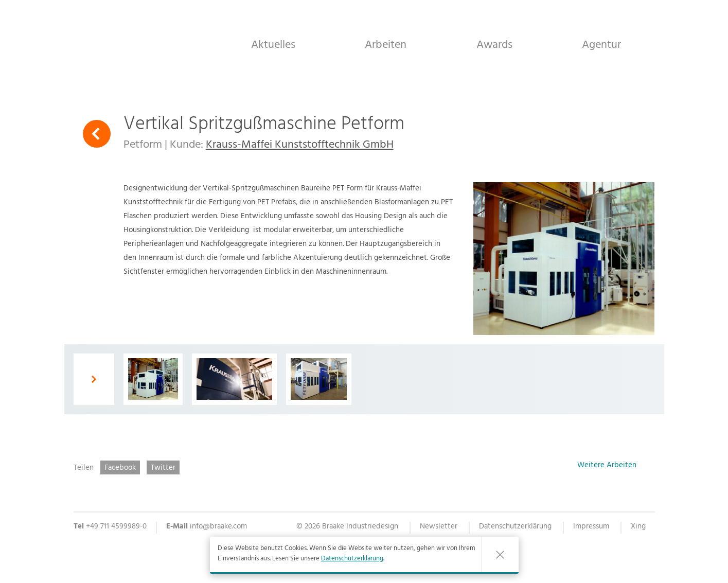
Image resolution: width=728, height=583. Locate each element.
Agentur (601, 45)
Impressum (591, 528)
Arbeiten (386, 45)
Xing (638, 528)
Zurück (97, 134)
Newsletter (439, 528)
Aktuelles (273, 45)
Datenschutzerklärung (352, 559)
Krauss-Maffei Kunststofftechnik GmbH (300, 146)
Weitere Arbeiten (607, 466)
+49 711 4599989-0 (116, 527)
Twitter (163, 468)
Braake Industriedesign (135, 44)
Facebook (120, 468)
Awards (494, 45)
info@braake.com (218, 527)
